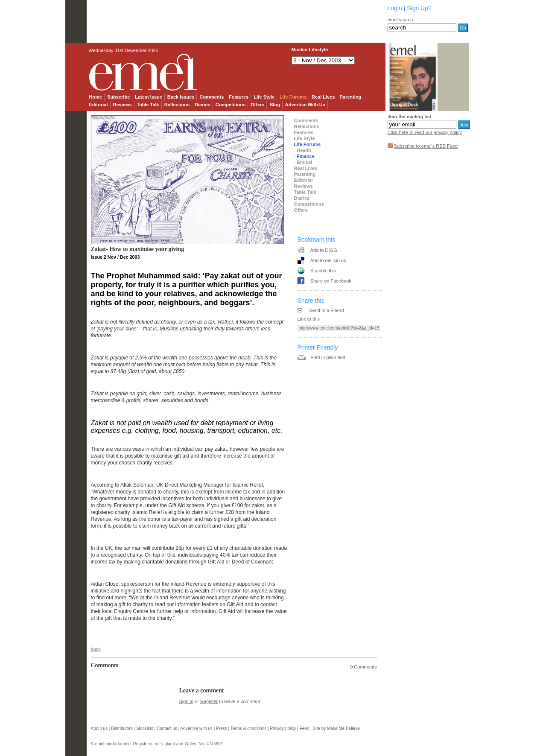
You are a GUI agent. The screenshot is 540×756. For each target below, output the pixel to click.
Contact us (167, 728)
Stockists (145, 728)
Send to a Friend (326, 310)
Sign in (187, 701)
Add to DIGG (324, 250)
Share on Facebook (331, 281)
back (96, 649)
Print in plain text (328, 357)
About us (99, 728)
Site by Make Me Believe (336, 728)
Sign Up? (419, 8)
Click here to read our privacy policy (425, 132)
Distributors (122, 728)
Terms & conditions (248, 728)
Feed (305, 728)
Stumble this (323, 271)
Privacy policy (283, 728)
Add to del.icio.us (328, 260)
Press (222, 728)
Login (395, 8)
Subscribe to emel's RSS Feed (426, 146)
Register (209, 701)
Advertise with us (196, 728)
